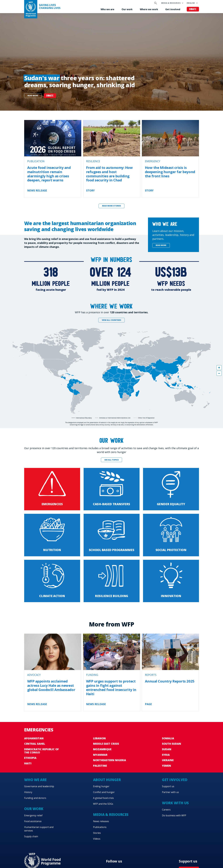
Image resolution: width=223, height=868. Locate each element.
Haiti (28, 763)
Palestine (100, 766)
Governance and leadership (39, 786)
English (191, 3)
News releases (101, 821)
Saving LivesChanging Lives (50, 7)
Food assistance (33, 821)
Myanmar (100, 755)
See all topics (112, 460)
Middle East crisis (106, 744)
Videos (97, 839)
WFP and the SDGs (103, 804)
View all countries (111, 320)
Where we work (149, 9)
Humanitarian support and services (39, 829)
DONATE (50, 96)
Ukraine (168, 760)
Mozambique (102, 749)
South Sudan (172, 744)
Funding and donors (35, 798)
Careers (166, 810)
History (28, 792)
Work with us (175, 803)
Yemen (166, 766)
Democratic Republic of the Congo (41, 751)
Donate (193, 9)
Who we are (107, 9)
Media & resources (171, 3)
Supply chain (31, 836)
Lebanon (99, 738)
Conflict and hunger (104, 792)
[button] (219, 368)
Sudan (167, 749)
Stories (97, 833)
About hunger (107, 780)
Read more (33, 96)
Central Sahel (35, 744)
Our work (127, 9)
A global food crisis (103, 798)
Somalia (168, 738)
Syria (166, 755)
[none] (111, 62)
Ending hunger (101, 786)
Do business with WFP (174, 815)
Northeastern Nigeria (110, 760)
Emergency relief (33, 815)
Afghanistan (34, 738)
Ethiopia (30, 758)
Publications (100, 827)
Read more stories (112, 206)
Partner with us (170, 792)
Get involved (173, 9)
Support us (168, 786)
